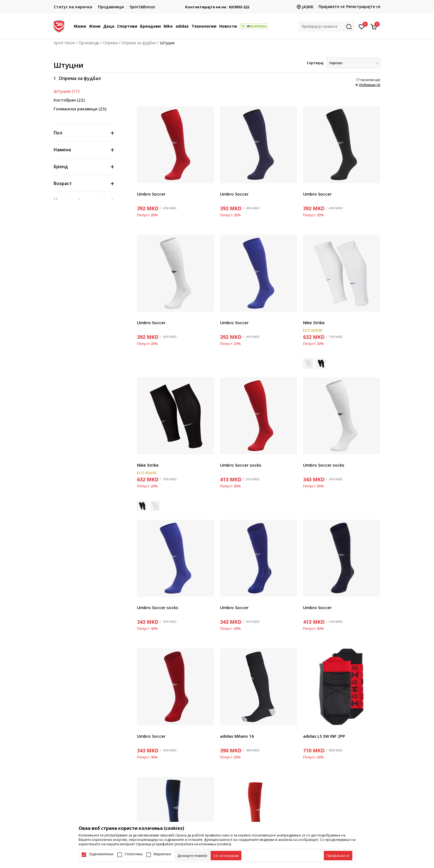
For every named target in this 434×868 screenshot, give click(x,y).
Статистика (134, 854)
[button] (326, 26)
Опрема (110, 43)
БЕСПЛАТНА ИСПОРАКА (217, 5)
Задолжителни (101, 854)
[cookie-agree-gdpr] (226, 856)
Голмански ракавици (80, 109)
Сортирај (315, 63)
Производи (89, 43)
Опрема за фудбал (139, 43)
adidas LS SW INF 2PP (324, 736)
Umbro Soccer (151, 194)
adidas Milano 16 (237, 736)
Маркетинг (162, 854)
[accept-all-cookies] (338, 856)
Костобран (69, 100)
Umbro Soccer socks (241, 465)
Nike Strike (314, 323)
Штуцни (67, 91)
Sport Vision (64, 43)
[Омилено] (362, 26)
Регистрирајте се (363, 7)
